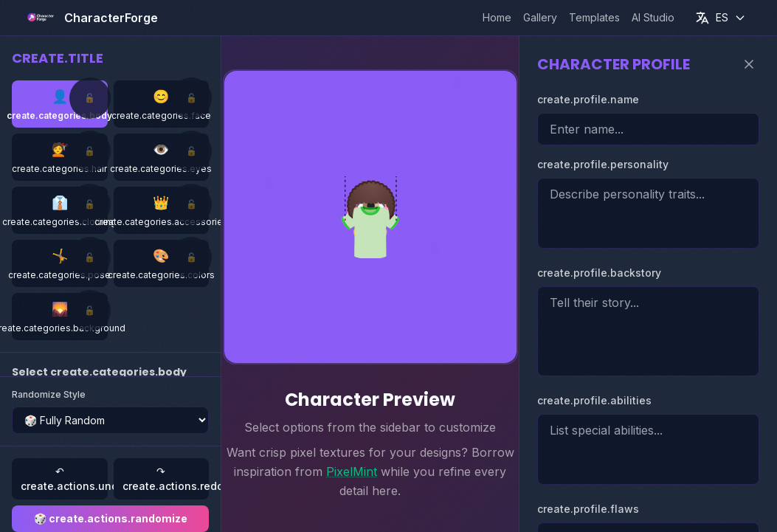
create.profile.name (588, 99)
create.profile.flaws (588, 509)
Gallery (540, 17)
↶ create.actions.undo (64, 479)
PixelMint (352, 471)
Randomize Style (49, 394)
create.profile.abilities (594, 400)
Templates (594, 17)
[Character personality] (648, 213)
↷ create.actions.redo (166, 479)
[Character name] (648, 129)
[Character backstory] (648, 331)
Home (497, 17)
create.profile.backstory (599, 273)
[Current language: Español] (721, 18)
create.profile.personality (603, 164)
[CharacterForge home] (90, 18)
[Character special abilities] (648, 449)
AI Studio (653, 17)
